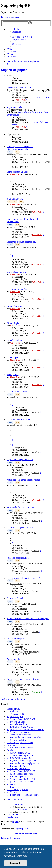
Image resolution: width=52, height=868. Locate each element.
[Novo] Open (13, 357)
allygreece (15, 644)
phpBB (15, 822)
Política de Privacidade (17, 598)
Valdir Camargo (17, 513)
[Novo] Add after (14, 306)
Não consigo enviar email (22, 528)
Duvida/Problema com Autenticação (23, 679)
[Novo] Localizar (14, 340)
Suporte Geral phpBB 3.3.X (19, 88)
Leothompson (16, 563)
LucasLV (36, 692)
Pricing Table (13, 375)
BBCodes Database (27, 112)
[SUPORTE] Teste (41, 98)
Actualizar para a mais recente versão (23, 480)
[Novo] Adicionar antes (17, 272)
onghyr (13, 227)
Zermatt (14, 465)
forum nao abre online (21, 419)
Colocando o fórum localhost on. (21, 242)
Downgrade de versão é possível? (26, 578)
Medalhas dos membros (26, 833)
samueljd (36, 520)
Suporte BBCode (14, 107)
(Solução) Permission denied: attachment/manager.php (20, 148)
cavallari (14, 247)
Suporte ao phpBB (14, 70)
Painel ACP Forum (19, 392)
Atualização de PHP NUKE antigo (22, 507)
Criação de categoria (16, 639)
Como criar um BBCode (17, 172)
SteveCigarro (16, 664)
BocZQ (36, 631)
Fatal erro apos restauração (19, 558)
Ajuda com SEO (14, 659)
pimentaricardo (17, 624)
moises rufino (16, 584)
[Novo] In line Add (19, 289)
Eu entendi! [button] (16, 863)
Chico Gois (21, 100)
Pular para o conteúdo (11, 17)
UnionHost (37, 591)
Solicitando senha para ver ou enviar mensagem (28, 618)
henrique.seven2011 (19, 155)
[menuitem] (17, 32)
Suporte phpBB (22, 829)
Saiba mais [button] (22, 856)
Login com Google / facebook (20, 459)
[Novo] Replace (14, 323)
